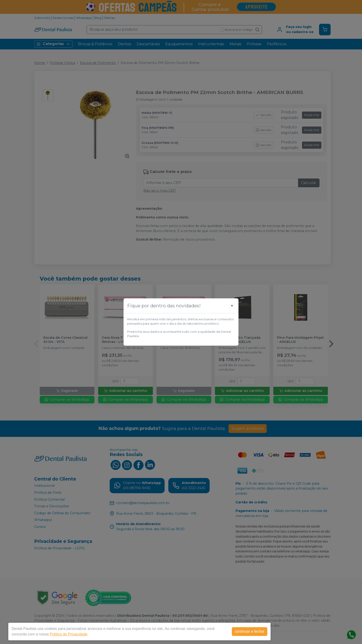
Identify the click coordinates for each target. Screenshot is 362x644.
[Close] (232, 306)
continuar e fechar (250, 631)
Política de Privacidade (68, 634)
